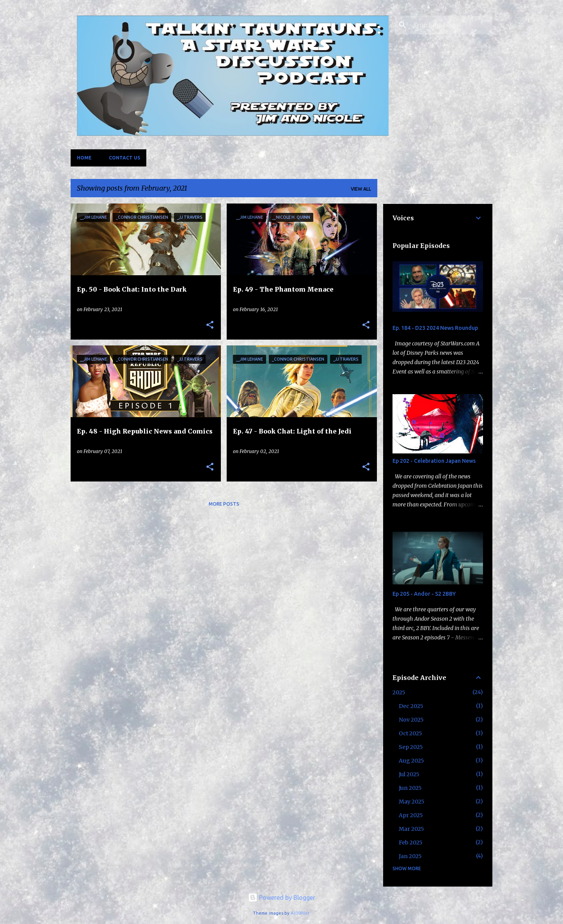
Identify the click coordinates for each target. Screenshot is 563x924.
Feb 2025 (411, 843)
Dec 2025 (411, 706)
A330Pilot (300, 913)
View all (361, 189)
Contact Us (124, 158)
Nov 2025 (411, 720)
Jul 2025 (409, 774)
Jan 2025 (410, 856)
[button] (210, 325)
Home (84, 158)
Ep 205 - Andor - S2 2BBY (424, 594)
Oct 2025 (410, 733)
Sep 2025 (411, 747)
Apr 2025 (411, 815)
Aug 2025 (411, 761)
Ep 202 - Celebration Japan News (434, 461)
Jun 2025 (410, 788)
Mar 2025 (411, 829)
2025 (399, 692)
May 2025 (412, 802)
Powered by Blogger (282, 897)
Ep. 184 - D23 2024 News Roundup (435, 328)
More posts (224, 504)
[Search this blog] (451, 25)
